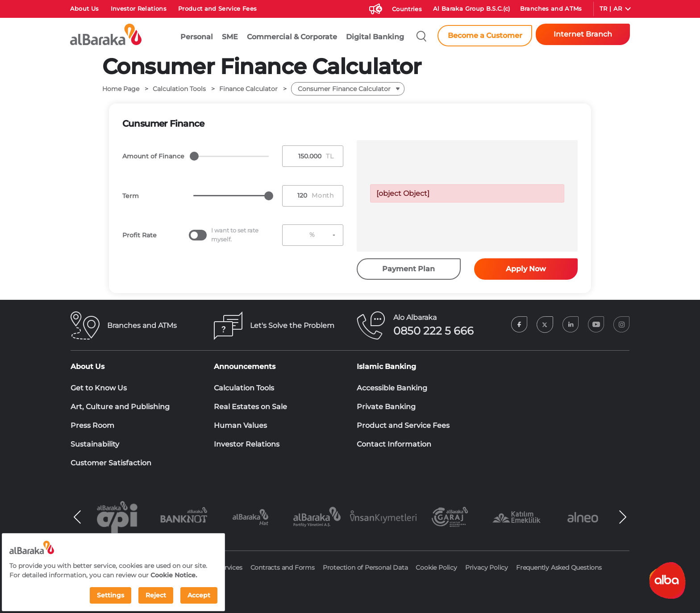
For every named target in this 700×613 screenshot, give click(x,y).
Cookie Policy (436, 567)
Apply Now (526, 269)
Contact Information (394, 444)
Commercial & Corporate (292, 37)
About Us (85, 8)
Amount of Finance (153, 156)
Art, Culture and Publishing (120, 407)
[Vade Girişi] (298, 196)
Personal (197, 37)
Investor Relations (139, 8)
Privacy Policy (487, 567)
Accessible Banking (392, 388)
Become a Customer (485, 35)
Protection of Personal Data (365, 567)
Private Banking (386, 407)
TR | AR (611, 8)
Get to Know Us (99, 388)
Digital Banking (375, 37)
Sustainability (95, 444)
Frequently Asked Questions (559, 567)
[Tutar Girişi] (305, 156)
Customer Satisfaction (111, 463)
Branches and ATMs (551, 8)
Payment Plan (408, 269)
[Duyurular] (375, 7)
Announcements (245, 367)
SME (230, 37)
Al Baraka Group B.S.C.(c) (472, 8)
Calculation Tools (244, 388)
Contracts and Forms (283, 567)
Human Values (240, 425)
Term (131, 196)
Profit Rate (140, 235)
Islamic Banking (386, 367)
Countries (407, 9)
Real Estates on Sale (250, 407)
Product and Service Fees (217, 8)
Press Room (92, 425)
